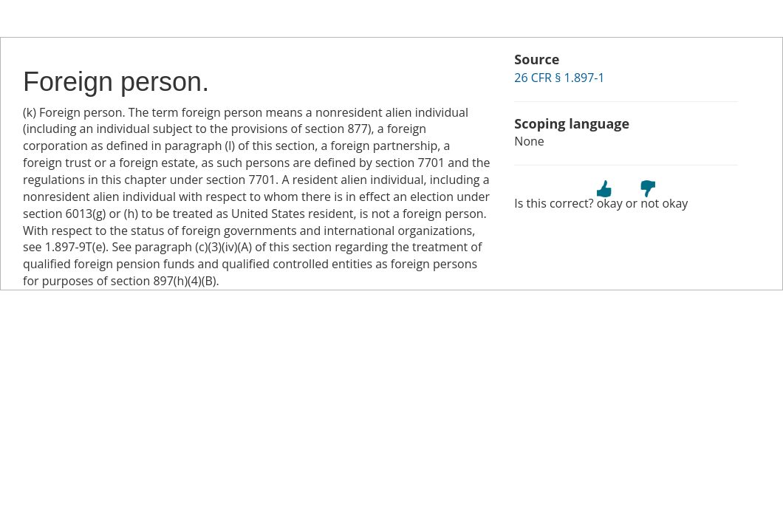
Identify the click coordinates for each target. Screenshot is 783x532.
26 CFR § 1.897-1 (559, 78)
